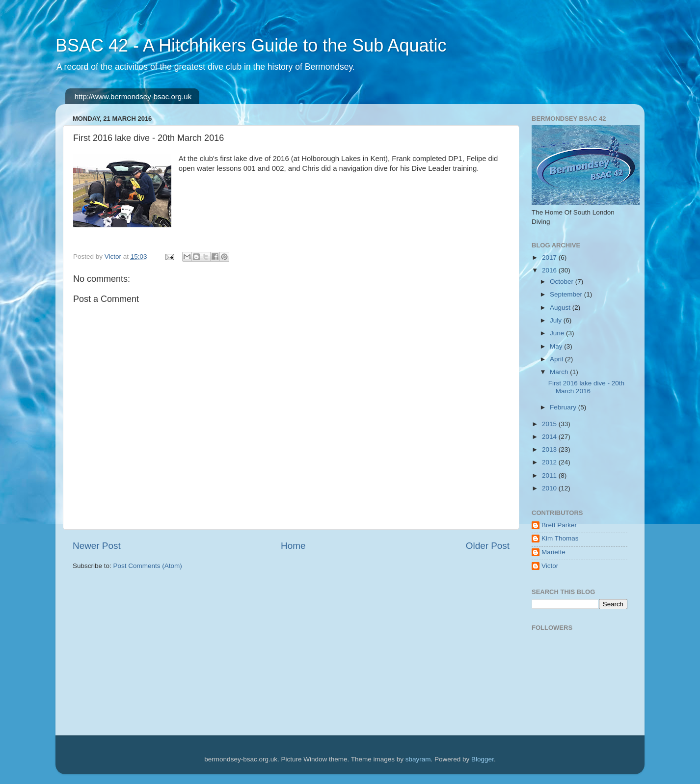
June (558, 333)
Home (293, 546)
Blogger (483, 759)
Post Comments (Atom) (148, 566)
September (567, 294)
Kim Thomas (560, 538)
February (564, 407)
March (560, 372)
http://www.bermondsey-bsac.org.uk (133, 96)
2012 (550, 462)
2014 (550, 437)
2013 (550, 449)
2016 (550, 270)
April (557, 359)
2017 (550, 257)
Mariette (553, 552)
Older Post (488, 546)
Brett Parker (559, 525)
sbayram (418, 759)
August (561, 308)
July (557, 320)
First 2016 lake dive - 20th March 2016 (586, 387)
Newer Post (97, 546)
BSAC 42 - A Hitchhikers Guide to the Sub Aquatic (251, 45)
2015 (550, 424)
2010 (550, 488)
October (563, 282)
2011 (550, 475)
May (557, 346)
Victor (550, 566)
